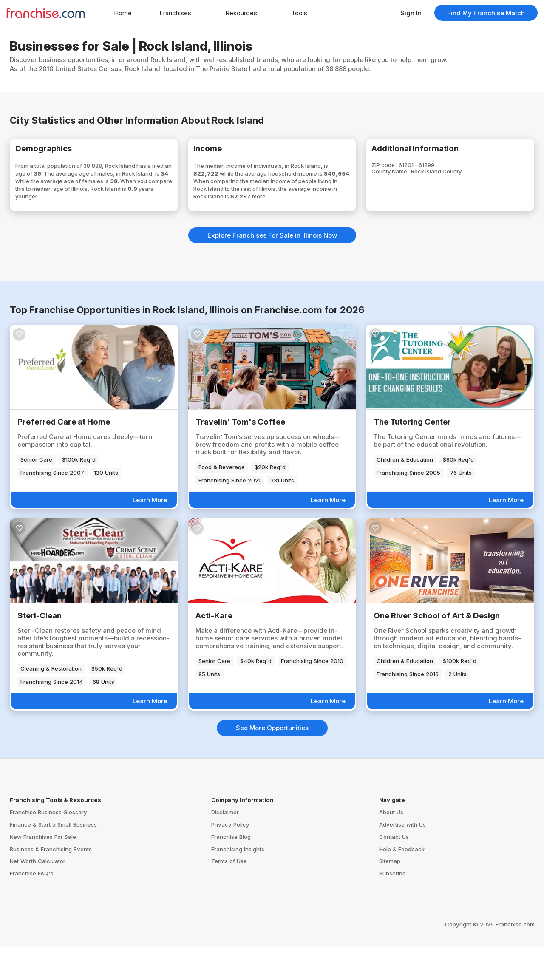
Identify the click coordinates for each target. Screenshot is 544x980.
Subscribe (392, 906)
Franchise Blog (231, 870)
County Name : (405, 177)
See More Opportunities (272, 760)
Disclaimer (225, 845)
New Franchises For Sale (43, 870)
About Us (391, 845)
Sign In (411, 13)
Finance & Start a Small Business (53, 857)
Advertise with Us (402, 857)
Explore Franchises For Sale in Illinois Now (272, 268)
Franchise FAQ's (32, 906)
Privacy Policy (230, 857)
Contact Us (394, 870)
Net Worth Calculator (38, 894)
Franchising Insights (238, 882)
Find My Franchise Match (486, 13)
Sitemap (390, 894)
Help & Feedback (402, 882)
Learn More (150, 533)
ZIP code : (398, 169)
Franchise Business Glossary (48, 845)
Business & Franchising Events (51, 882)
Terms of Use (229, 894)
